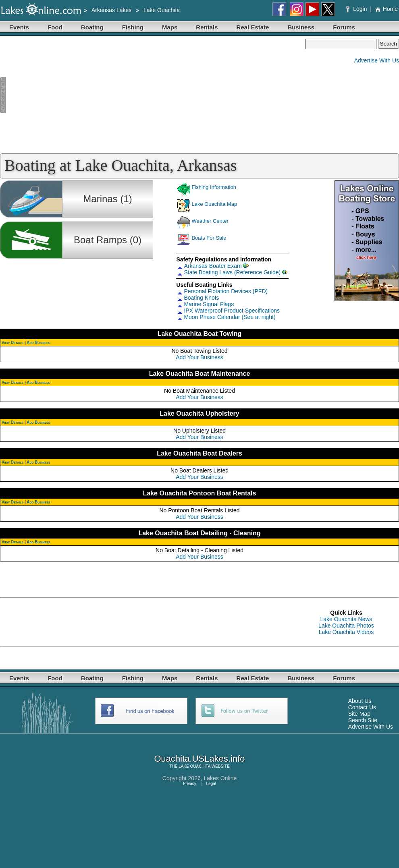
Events (19, 27)
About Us (360, 701)
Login (357, 9)
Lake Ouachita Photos (346, 626)
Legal (211, 784)
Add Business (38, 343)
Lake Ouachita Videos (346, 632)
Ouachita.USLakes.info (199, 759)
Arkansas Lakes (112, 10)
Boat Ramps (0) (108, 240)
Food (55, 27)
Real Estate (253, 27)
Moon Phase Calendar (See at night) (230, 317)
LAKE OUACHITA (194, 766)
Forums (344, 27)
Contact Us (362, 707)
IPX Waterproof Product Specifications (232, 311)
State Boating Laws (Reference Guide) (232, 272)
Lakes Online (220, 778)
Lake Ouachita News (346, 619)
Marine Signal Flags (209, 304)
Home (386, 9)
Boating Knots (201, 298)
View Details (12, 343)
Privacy (190, 784)
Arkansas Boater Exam (213, 266)
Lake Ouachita (162, 10)
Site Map (359, 714)
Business (301, 27)
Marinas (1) (107, 199)
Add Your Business (199, 357)
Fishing (133, 27)
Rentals (207, 27)
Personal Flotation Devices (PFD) (226, 291)
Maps (170, 27)
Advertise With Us (377, 60)
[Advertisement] (153, 95)
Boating (92, 27)
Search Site (363, 720)
